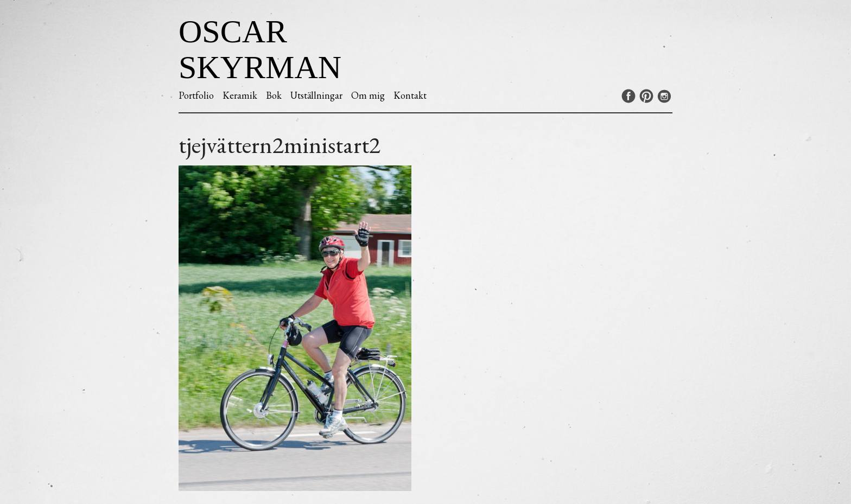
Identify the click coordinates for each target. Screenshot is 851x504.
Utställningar (316, 95)
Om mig (368, 95)
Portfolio (196, 95)
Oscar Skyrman (260, 49)
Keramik (240, 95)
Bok (274, 95)
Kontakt (410, 95)
